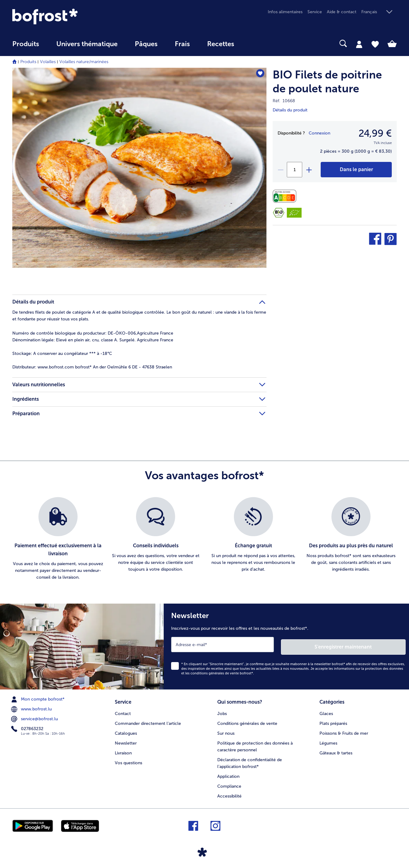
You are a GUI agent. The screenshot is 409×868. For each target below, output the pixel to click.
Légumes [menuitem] (328, 739)
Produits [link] (26, 44)
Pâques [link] (146, 44)
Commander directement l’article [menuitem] (148, 720)
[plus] (309, 170)
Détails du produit (290, 110)
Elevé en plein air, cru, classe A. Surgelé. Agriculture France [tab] (93, 340)
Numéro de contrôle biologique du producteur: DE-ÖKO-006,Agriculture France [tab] (93, 333)
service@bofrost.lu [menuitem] (35, 717)
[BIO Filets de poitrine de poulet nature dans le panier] (356, 170)
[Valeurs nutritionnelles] (286, 196)
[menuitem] (26, 47)
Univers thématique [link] (87, 44)
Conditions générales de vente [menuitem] (247, 720)
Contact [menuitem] (123, 710)
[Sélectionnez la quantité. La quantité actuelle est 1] (295, 170)
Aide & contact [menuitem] (342, 12)
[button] (379, 12)
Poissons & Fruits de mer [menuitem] (344, 730)
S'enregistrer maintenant (369, 644)
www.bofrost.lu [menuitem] (32, 707)
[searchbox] (255, 44)
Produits (28, 62)
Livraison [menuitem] (123, 749)
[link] (70, 16)
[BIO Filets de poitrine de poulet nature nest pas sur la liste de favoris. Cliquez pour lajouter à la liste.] (259, 74)
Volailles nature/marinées (84, 62)
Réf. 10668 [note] (284, 101)
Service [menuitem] (315, 12)
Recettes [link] (221, 44)
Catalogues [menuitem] (126, 730)
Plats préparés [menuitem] (333, 720)
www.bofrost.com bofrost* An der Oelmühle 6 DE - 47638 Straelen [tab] (92, 367)
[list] (204, 539)
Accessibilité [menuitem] (229, 792)
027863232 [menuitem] (28, 726)
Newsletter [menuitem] (126, 739)
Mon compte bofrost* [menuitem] (38, 697)
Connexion (319, 133)
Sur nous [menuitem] (226, 730)
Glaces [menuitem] (326, 710)
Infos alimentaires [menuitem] (285, 12)
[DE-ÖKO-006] (294, 213)
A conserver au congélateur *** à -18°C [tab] (62, 354)
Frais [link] (182, 44)
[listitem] (58, 539)
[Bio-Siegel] (279, 213)
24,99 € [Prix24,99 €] (375, 133)
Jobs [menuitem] (222, 710)
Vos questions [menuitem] (128, 759)
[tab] (359, 44)
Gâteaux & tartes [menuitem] (336, 749)
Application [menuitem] (228, 773)
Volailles (48, 62)
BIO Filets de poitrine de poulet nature (327, 82)
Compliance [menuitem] (229, 783)
